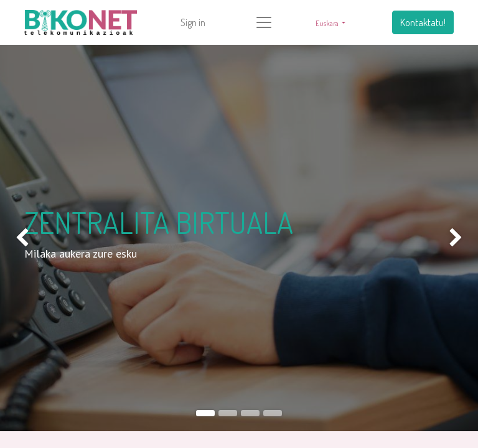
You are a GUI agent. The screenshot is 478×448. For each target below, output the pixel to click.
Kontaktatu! (423, 22)
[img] (19, 238)
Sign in (193, 22)
